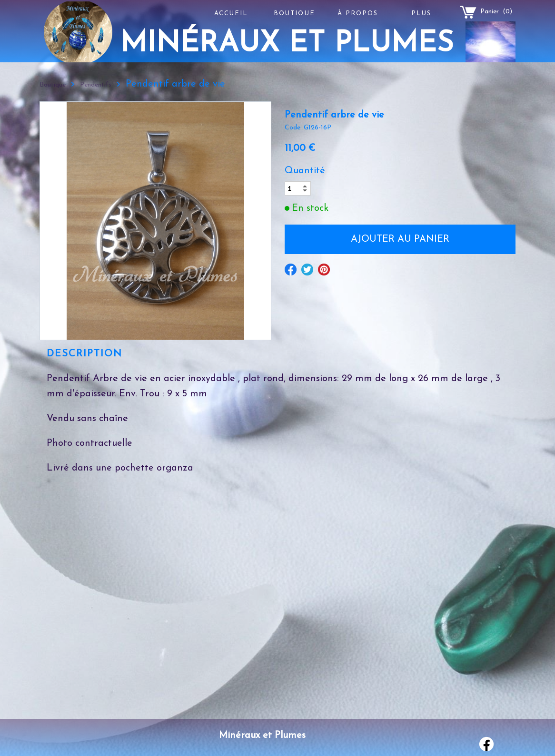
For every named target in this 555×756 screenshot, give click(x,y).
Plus (421, 14)
